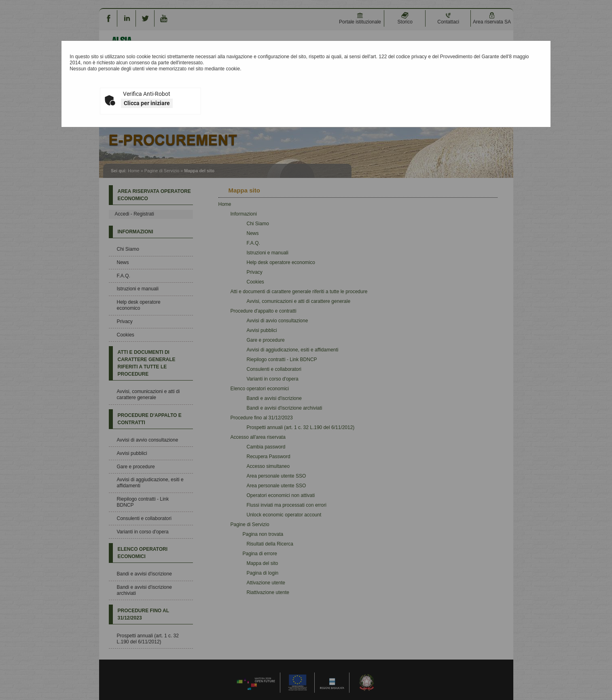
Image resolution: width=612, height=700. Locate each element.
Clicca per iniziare (147, 103)
